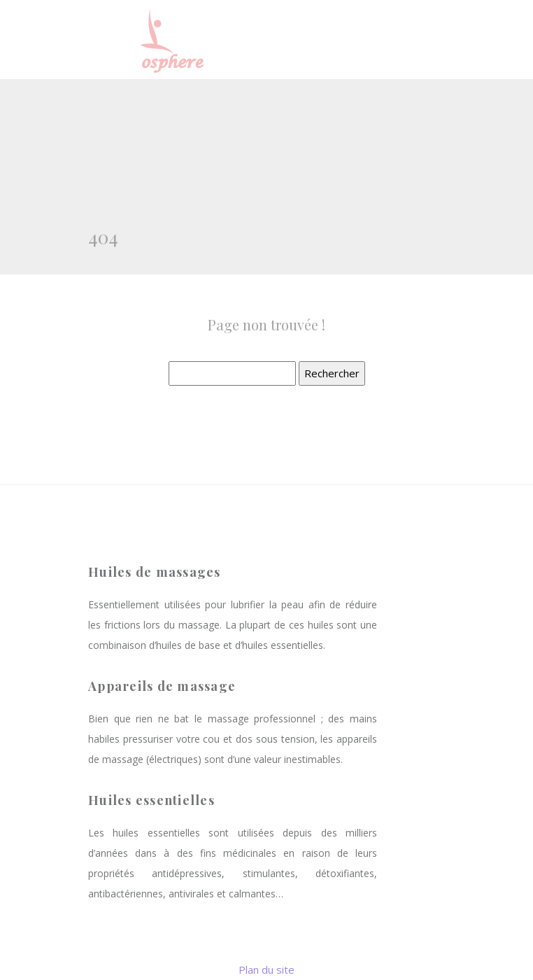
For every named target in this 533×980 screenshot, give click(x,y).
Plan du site (266, 969)
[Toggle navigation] (426, 40)
